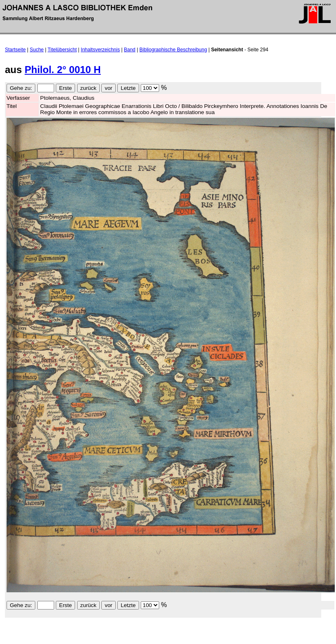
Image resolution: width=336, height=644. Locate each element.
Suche (37, 50)
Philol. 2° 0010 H (63, 70)
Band (130, 50)
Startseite (15, 50)
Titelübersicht (62, 50)
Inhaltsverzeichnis (100, 50)
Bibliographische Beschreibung (173, 50)
